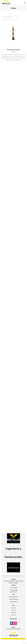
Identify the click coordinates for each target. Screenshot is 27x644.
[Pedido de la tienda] (10, 17)
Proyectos (13, 608)
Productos (14, 613)
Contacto (14, 615)
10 (21, 530)
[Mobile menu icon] (25, 3)
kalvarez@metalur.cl (13, 597)
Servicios (14, 610)
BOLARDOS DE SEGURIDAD (13, 50)
